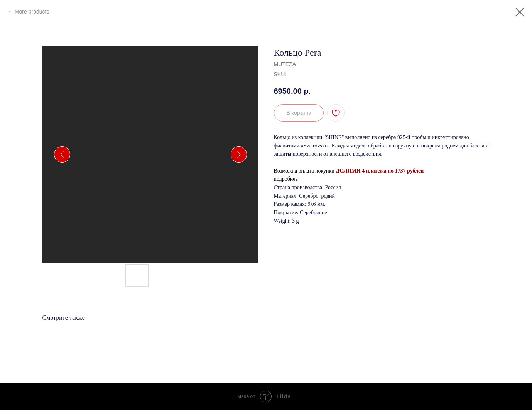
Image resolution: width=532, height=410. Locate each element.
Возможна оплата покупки (304, 171)
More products (32, 12)
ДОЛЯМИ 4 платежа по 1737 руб (375, 171)
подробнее (286, 179)
